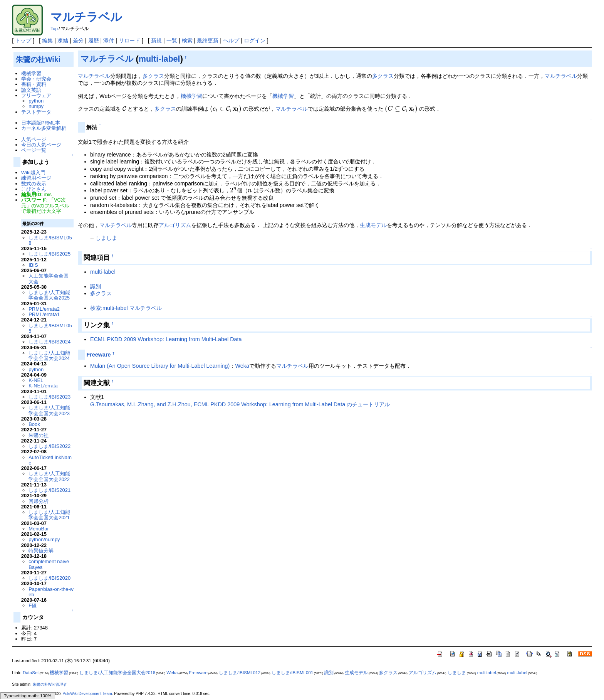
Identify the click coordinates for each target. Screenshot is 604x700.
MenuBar (39, 529)
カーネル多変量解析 (44, 128)
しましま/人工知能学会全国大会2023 (49, 410)
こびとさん (34, 189)
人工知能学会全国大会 (49, 278)
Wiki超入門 (33, 172)
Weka (242, 366)
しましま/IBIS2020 (49, 578)
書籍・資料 (34, 84)
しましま (106, 238)
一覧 (172, 40)
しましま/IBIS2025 (49, 254)
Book (34, 424)
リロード (129, 40)
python (36, 101)
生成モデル (373, 225)
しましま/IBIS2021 (49, 490)
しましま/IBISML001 (292, 673)
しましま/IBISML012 (240, 673)
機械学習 (191, 96)
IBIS (33, 265)
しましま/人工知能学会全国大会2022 (49, 476)
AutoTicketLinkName (50, 460)
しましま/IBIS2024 (49, 342)
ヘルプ (231, 40)
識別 (96, 286)
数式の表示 (34, 184)
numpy (36, 106)
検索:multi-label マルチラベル (126, 308)
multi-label (159, 59)
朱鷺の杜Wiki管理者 (50, 684)
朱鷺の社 (39, 435)
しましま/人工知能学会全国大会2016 (117, 673)
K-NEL (36, 380)
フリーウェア (36, 95)
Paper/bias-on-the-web (51, 592)
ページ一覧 (34, 150)
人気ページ (34, 139)
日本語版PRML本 (41, 123)
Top (54, 29)
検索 (187, 40)
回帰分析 (39, 501)
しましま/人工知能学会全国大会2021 (49, 515)
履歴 (94, 40)
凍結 (63, 40)
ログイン (255, 40)
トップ (23, 40)
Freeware (98, 355)
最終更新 (208, 40)
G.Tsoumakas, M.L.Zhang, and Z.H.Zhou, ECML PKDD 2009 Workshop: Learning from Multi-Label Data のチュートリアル (240, 404)
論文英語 (31, 90)
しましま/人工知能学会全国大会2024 (49, 356)
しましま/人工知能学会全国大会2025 (49, 295)
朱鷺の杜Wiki (38, 59)
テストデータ (36, 112)
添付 (109, 40)
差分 (78, 40)
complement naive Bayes (49, 564)
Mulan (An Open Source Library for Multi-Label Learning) (160, 366)
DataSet (31, 673)
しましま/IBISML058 (50, 240)
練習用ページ (36, 178)
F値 (33, 605)
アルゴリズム (175, 225)
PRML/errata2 (44, 309)
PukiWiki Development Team (87, 694)
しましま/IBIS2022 (49, 446)
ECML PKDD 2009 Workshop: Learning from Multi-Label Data (166, 339)
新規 (156, 40)
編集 (47, 40)
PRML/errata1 (44, 314)
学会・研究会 (36, 79)
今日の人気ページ (41, 145)
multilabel (487, 673)
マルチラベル (86, 17)
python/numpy (44, 539)
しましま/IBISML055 (50, 328)
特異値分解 (41, 551)
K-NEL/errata (43, 386)
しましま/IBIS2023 (49, 397)
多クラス (153, 76)
